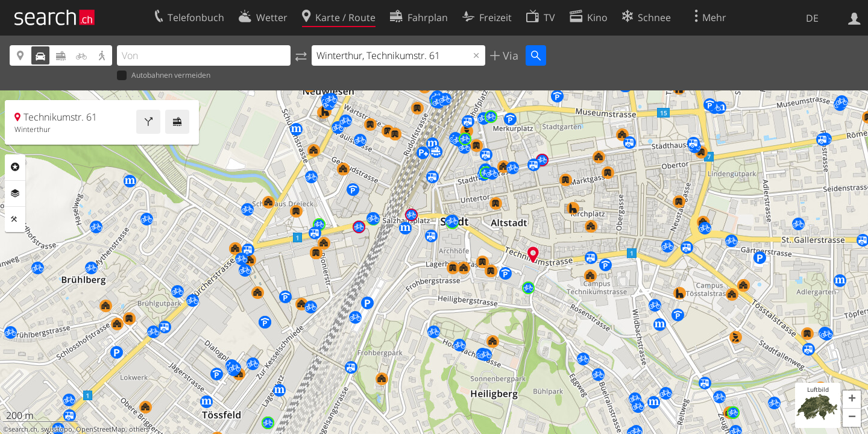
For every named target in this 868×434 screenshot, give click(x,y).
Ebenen (15, 193)
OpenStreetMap (101, 429)
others (139, 429)
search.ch (23, 429)
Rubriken (15, 167)
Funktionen (15, 219)
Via (509, 55)
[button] (852, 400)
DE (812, 18)
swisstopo (57, 429)
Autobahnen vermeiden (164, 76)
